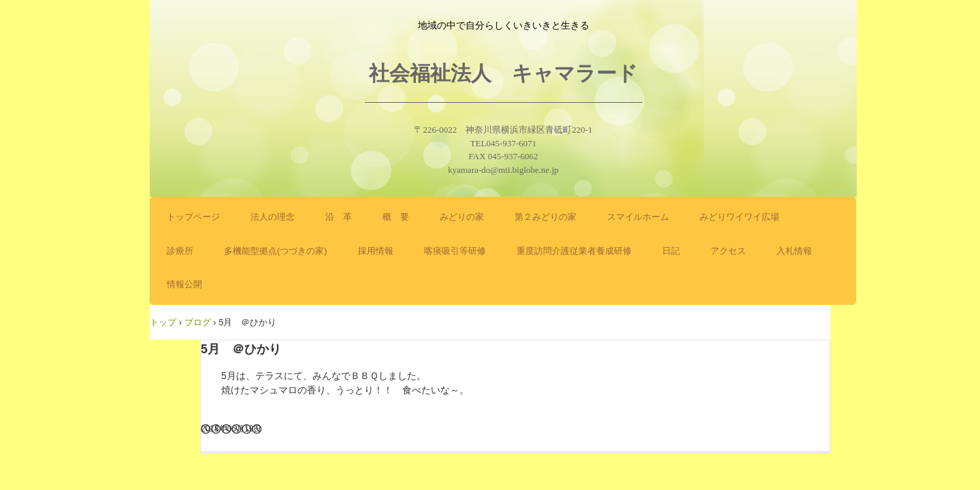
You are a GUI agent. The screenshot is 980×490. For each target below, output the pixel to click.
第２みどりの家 (545, 217)
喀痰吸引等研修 (455, 251)
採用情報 (376, 251)
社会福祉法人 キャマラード (503, 73)
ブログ (198, 322)
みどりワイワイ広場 (739, 217)
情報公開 (184, 284)
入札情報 (794, 251)
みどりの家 (462, 217)
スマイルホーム (638, 217)
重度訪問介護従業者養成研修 (574, 251)
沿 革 (339, 217)
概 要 (396, 217)
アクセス (728, 251)
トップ (163, 322)
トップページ (193, 217)
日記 (671, 251)
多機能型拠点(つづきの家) (276, 251)
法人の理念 (273, 217)
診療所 (180, 251)
